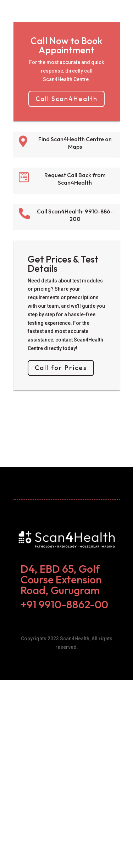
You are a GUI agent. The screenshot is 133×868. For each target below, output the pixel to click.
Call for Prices (61, 368)
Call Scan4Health (66, 99)
